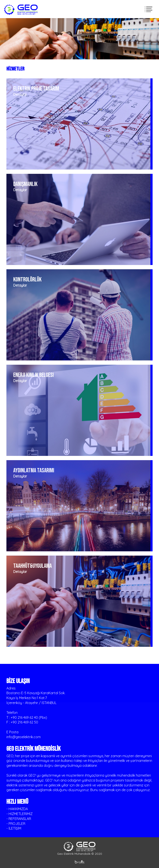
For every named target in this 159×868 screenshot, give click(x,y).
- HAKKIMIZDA (17, 809)
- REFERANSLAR (19, 819)
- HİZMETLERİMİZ (19, 814)
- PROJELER (16, 824)
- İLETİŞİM (14, 828)
